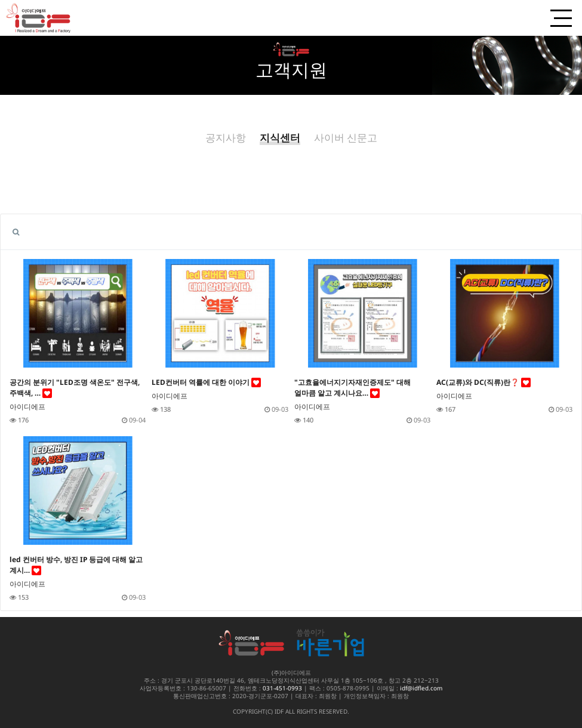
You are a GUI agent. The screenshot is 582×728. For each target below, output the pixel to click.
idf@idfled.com (421, 688)
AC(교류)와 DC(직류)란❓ (484, 382)
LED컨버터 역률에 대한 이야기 (206, 382)
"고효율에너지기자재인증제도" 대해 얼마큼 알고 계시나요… (352, 388)
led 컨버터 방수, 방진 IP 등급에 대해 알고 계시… (76, 565)
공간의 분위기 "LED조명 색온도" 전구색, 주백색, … (75, 388)
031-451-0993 (282, 688)
